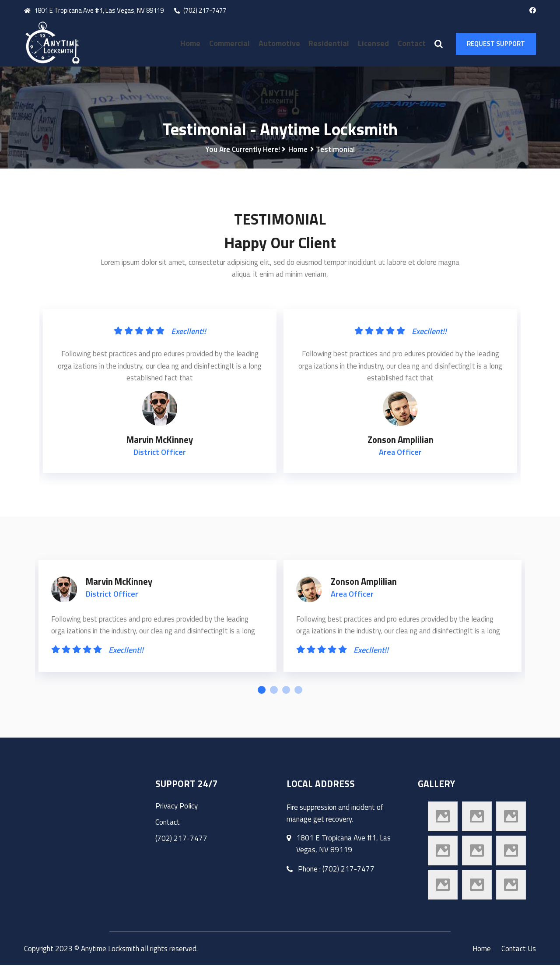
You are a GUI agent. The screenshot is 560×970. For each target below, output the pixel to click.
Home (194, 43)
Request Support (496, 44)
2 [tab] (274, 695)
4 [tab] (298, 695)
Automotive (282, 43)
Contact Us (519, 953)
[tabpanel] (157, 623)
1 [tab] (262, 695)
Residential (331, 43)
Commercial (233, 43)
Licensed (374, 43)
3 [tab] (286, 695)
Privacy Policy (177, 811)
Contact (412, 43)
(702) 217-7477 (200, 10)
